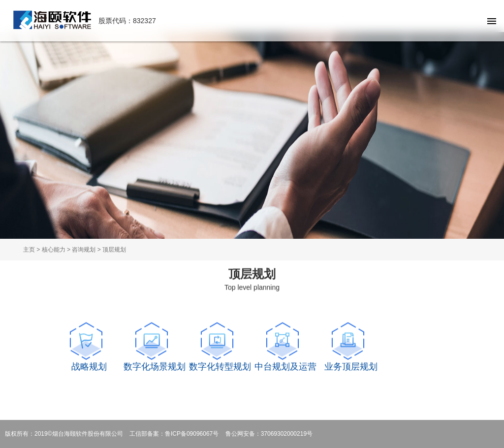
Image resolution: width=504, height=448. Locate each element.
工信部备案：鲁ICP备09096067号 (174, 434)
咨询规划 (84, 250)
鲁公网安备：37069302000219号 (269, 434)
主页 (29, 250)
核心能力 (54, 250)
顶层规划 (114, 250)
